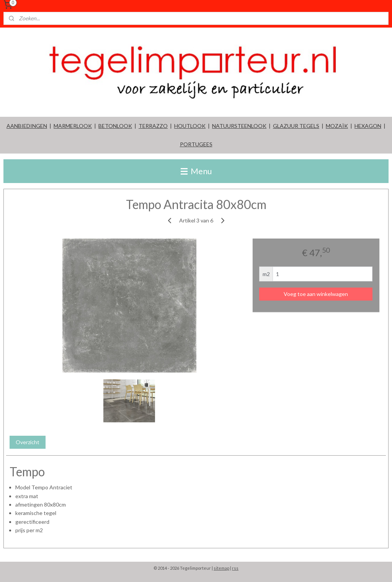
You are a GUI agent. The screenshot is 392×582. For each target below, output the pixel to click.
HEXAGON (368, 126)
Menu (196, 171)
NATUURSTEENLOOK (239, 126)
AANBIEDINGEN (27, 126)
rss (235, 568)
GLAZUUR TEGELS (296, 126)
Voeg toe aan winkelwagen (316, 294)
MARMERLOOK (73, 126)
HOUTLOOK (190, 126)
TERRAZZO (153, 126)
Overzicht (28, 442)
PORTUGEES (196, 144)
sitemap (221, 568)
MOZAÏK (337, 126)
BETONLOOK (115, 126)
